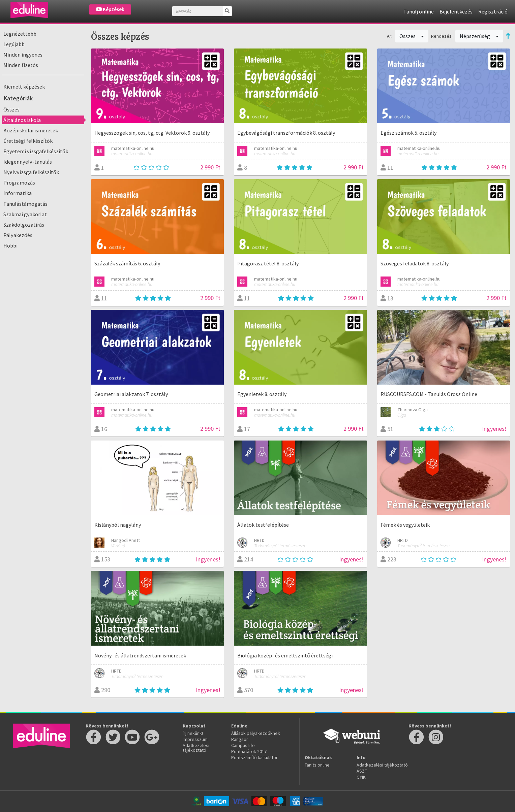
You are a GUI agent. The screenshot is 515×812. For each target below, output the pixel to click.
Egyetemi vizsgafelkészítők (36, 151)
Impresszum (195, 739)
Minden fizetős (21, 65)
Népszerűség (479, 36)
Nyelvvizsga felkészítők (31, 172)
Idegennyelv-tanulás (28, 162)
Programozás (19, 183)
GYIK (361, 777)
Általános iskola (22, 120)
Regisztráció (493, 11)
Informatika (18, 193)
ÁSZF (362, 771)
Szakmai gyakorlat (25, 214)
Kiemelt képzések (24, 87)
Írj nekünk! (193, 733)
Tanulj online (419, 11)
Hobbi (10, 246)
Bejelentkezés (456, 11)
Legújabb (14, 44)
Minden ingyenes (23, 55)
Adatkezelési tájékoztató (196, 748)
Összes (11, 109)
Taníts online (317, 765)
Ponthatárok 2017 (249, 751)
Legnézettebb (20, 34)
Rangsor (240, 739)
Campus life (243, 745)
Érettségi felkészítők (28, 141)
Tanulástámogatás (25, 204)
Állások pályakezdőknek (256, 733)
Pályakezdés (18, 235)
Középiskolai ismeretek (31, 130)
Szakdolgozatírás (24, 225)
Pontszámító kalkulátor (254, 757)
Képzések (110, 9)
